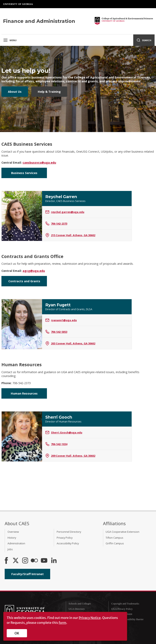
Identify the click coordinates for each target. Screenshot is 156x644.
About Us (15, 92)
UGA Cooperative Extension (122, 532)
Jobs (10, 549)
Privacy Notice (90, 618)
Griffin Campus (115, 543)
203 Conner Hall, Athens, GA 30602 (70, 343)
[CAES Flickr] (34, 561)
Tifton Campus (114, 538)
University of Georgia (18, 4)
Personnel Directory (69, 532)
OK (17, 633)
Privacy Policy (65, 538)
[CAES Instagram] (25, 561)
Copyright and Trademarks (125, 604)
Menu (10, 40)
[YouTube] (44, 561)
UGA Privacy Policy (122, 609)
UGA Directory (77, 609)
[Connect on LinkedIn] (54, 561)
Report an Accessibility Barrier (127, 619)
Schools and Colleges (80, 604)
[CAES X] (16, 561)
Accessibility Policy (68, 543)
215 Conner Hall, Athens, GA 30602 (70, 235)
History (12, 538)
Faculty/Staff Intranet (28, 574)
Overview (13, 532)
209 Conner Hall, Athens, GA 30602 (70, 456)
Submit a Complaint (122, 614)
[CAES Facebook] (6, 561)
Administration (16, 543)
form (63, 623)
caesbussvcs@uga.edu (39, 163)
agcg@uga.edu (34, 271)
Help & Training (49, 92)
